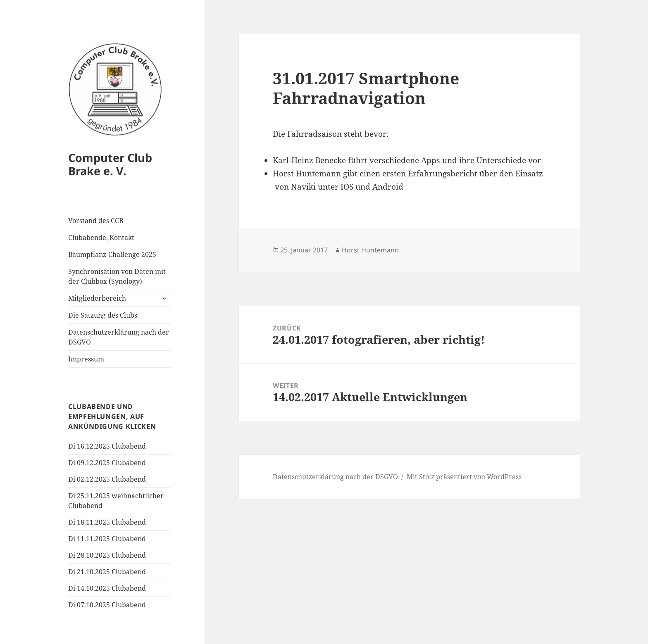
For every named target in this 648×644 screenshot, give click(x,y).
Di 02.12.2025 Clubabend (107, 479)
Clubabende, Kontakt (101, 238)
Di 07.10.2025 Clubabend (107, 605)
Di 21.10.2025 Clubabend (107, 572)
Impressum (86, 359)
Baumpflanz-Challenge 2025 (112, 254)
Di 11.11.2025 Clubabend (107, 539)
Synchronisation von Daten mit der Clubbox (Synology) (117, 276)
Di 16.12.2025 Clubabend (107, 446)
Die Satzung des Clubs (103, 315)
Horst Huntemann (370, 250)
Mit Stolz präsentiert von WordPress (464, 477)
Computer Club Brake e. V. (110, 164)
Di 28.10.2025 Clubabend (107, 555)
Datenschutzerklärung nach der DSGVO (119, 337)
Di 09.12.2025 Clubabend (107, 463)
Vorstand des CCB (96, 221)
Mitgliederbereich (97, 298)
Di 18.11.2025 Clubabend (107, 522)
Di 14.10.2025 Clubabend (107, 588)
